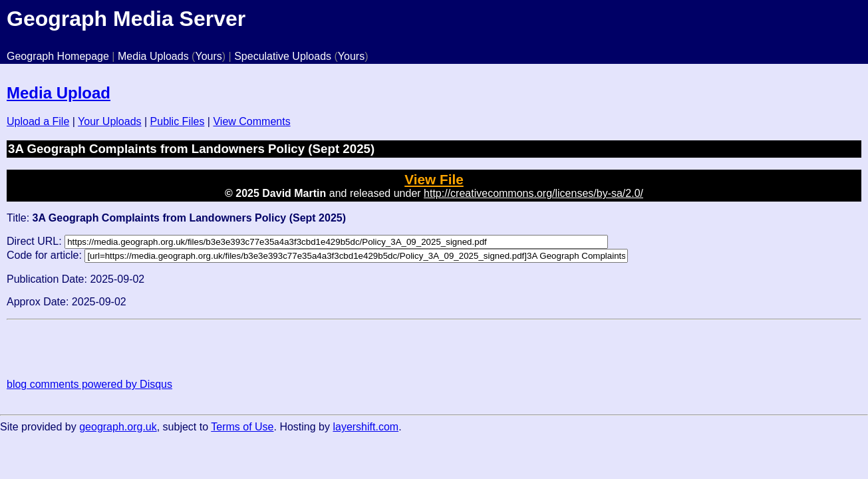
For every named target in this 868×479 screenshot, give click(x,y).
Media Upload (59, 93)
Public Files (178, 121)
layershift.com (365, 427)
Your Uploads (109, 121)
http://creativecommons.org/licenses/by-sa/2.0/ (533, 193)
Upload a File (38, 121)
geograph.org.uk (118, 427)
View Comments (251, 121)
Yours (208, 56)
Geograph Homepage (58, 56)
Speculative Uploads (283, 56)
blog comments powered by (89, 384)
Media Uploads (153, 56)
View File (434, 179)
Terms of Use (242, 427)
